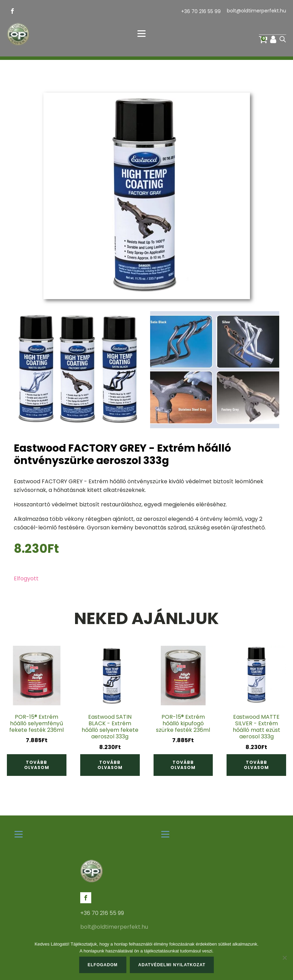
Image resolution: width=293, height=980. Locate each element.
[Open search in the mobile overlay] (283, 39)
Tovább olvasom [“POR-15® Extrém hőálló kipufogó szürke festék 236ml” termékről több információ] (183, 765)
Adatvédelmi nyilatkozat (172, 965)
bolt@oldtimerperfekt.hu (257, 11)
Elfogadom (103, 965)
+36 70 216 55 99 (201, 12)
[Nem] (284, 958)
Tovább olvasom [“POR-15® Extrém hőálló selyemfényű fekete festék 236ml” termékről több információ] (37, 765)
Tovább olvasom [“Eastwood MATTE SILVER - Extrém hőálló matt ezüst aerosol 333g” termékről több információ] (256, 765)
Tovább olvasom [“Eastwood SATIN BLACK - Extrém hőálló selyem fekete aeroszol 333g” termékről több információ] (110, 765)
